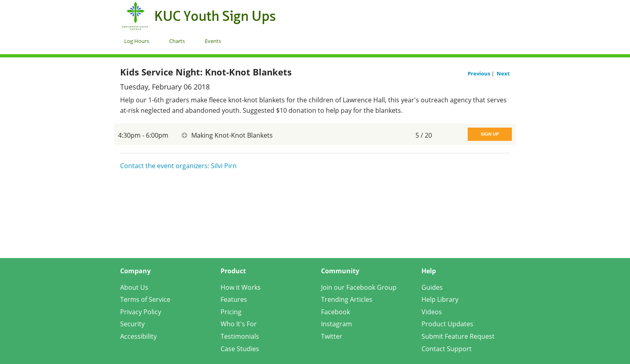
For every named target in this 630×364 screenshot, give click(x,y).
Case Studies (240, 349)
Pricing (231, 312)
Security (132, 324)
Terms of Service (145, 299)
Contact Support (447, 349)
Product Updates (447, 324)
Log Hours (137, 41)
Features (234, 299)
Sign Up (490, 134)
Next (503, 73)
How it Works (241, 287)
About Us (134, 287)
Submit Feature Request (458, 336)
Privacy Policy (141, 312)
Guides (432, 287)
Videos (432, 312)
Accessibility (138, 336)
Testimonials (240, 336)
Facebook (335, 312)
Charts (177, 41)
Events (213, 41)
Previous (480, 73)
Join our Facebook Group (359, 287)
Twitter (332, 336)
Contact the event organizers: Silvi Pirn (178, 166)
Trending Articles (347, 299)
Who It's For (239, 324)
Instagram (336, 324)
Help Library (440, 299)
